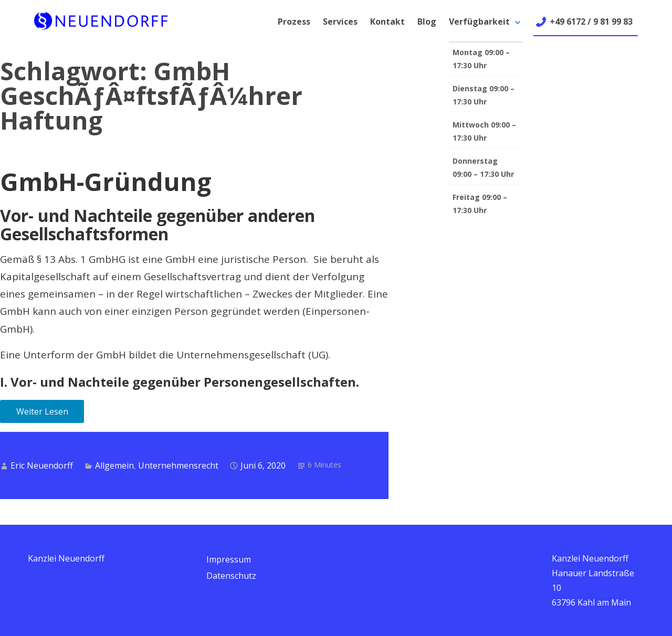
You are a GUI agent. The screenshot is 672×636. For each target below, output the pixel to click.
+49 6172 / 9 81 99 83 (591, 22)
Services (340, 22)
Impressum (229, 559)
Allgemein (114, 465)
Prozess (294, 22)
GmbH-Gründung (106, 182)
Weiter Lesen (42, 411)
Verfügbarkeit (479, 22)
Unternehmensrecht (178, 465)
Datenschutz (231, 576)
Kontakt (387, 22)
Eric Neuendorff (42, 465)
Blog (427, 22)
